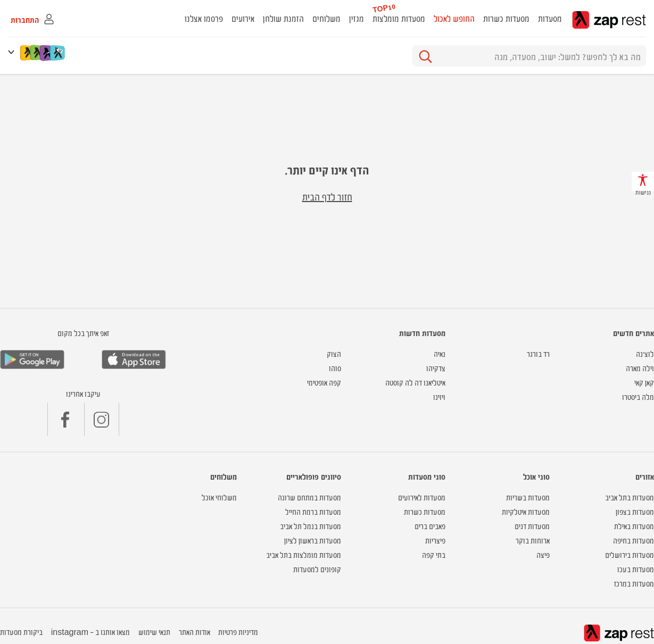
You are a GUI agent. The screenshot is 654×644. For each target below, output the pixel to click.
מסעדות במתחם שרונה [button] (309, 497)
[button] (13, 52)
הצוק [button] (334, 353)
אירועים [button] (243, 18)
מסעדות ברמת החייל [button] (313, 511)
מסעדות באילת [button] (634, 526)
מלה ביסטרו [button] (638, 396)
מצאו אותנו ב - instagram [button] (90, 632)
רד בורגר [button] (538, 353)
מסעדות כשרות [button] (506, 18)
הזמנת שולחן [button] (283, 18)
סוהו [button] (335, 368)
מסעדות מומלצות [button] (399, 18)
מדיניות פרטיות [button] (238, 632)
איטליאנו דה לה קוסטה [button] (415, 382)
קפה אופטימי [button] (324, 382)
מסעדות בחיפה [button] (634, 540)
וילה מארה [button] (640, 368)
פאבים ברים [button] (430, 526)
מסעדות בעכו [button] (636, 569)
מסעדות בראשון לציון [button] (313, 540)
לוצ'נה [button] (645, 353)
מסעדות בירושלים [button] (630, 554)
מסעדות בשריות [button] (528, 497)
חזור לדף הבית (327, 196)
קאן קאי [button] (644, 382)
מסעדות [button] (550, 18)
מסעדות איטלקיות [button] (526, 511)
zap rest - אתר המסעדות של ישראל (609, 20)
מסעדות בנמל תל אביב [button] (311, 526)
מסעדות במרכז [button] (634, 583)
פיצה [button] (543, 554)
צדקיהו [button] (436, 368)
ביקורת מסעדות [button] (21, 632)
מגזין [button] (357, 18)
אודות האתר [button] (194, 632)
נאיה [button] (440, 353)
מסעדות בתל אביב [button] (630, 497)
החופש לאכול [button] (454, 18)
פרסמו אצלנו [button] (204, 18)
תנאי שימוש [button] (154, 632)
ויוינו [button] (439, 396)
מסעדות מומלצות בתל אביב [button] (304, 554)
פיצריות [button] (435, 540)
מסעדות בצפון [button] (635, 511)
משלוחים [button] (326, 18)
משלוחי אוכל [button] (219, 497)
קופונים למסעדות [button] (317, 569)
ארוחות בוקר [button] (533, 540)
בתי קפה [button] (434, 554)
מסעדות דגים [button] (532, 526)
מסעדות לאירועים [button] (422, 497)
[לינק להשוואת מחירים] (58, 53)
